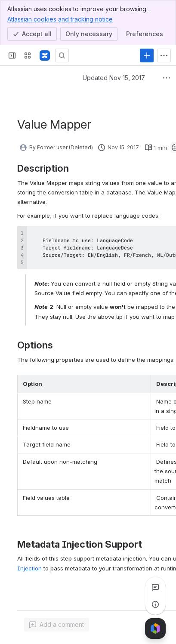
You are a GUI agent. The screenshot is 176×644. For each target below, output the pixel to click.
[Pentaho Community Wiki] (45, 55)
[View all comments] (155, 587)
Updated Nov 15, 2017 (114, 78)
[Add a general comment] (57, 625)
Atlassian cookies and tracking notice (60, 19)
